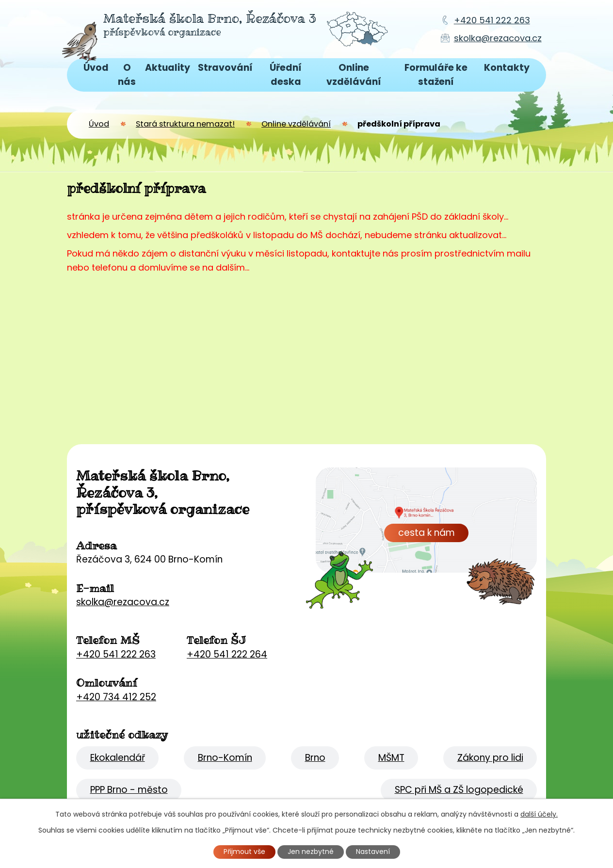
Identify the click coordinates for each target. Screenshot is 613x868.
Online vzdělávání (354, 75)
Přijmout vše (244, 852)
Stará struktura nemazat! (185, 124)
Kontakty (507, 68)
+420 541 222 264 (227, 654)
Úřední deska (286, 75)
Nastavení (373, 852)
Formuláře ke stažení (436, 75)
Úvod (96, 68)
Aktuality (168, 68)
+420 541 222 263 (492, 20)
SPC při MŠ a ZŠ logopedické (459, 790)
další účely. (539, 814)
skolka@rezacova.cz (498, 38)
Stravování (225, 68)
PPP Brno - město (129, 790)
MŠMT (391, 758)
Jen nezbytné (311, 852)
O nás (127, 75)
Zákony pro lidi (490, 758)
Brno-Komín (225, 758)
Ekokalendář (118, 758)
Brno (315, 758)
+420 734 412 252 (116, 697)
